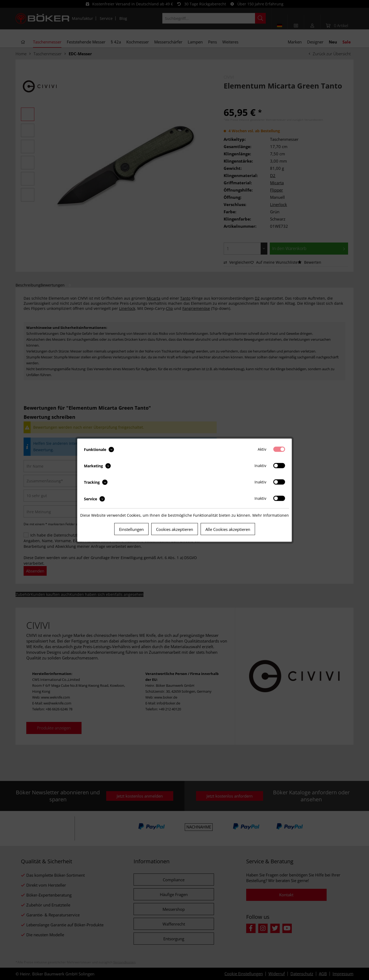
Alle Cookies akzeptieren (228, 529)
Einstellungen (131, 529)
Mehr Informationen (271, 515)
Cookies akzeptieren (175, 529)
